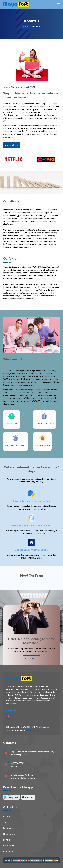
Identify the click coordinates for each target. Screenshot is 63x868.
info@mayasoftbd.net (22, 775)
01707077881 (18, 766)
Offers (6, 817)
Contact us (9, 851)
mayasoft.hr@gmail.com (23, 778)
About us (36, 27)
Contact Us (12, 145)
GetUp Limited (32, 730)
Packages (8, 828)
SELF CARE (9, 846)
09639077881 (18, 763)
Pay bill (7, 840)
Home (25, 27)
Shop (6, 822)
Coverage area (11, 834)
